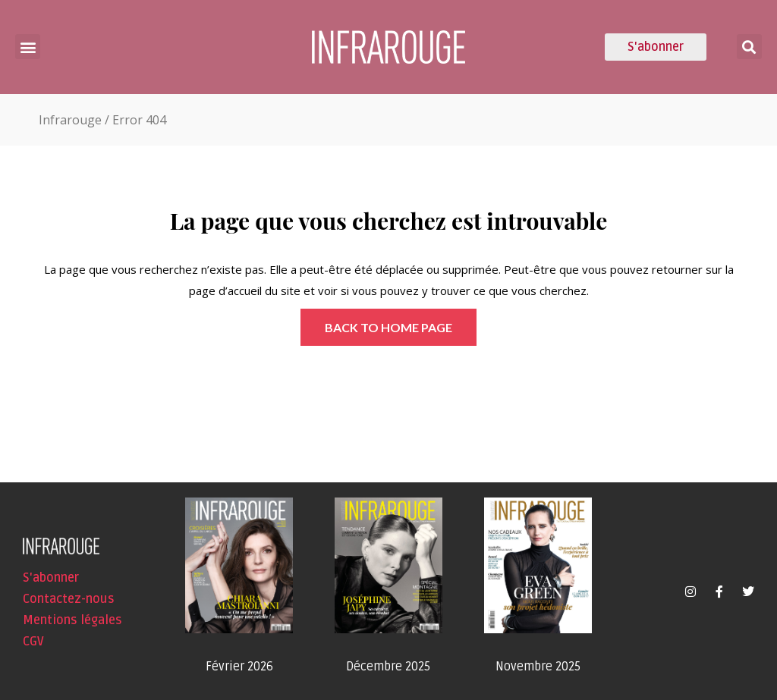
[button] (28, 47)
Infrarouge (70, 120)
